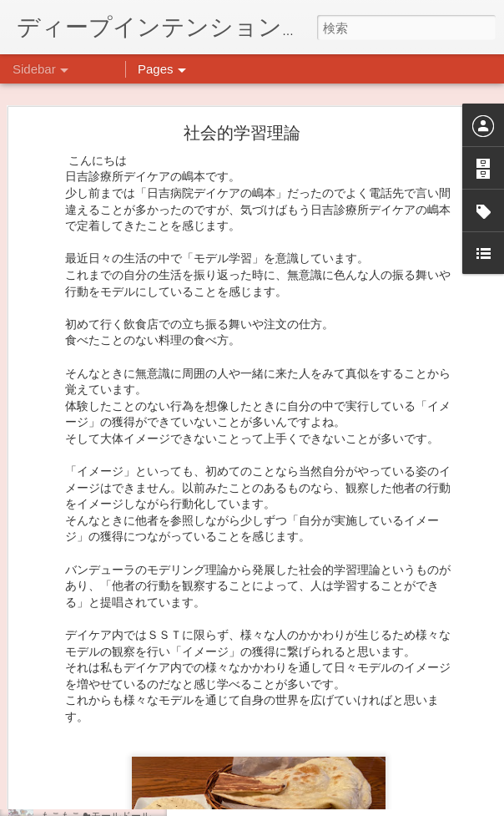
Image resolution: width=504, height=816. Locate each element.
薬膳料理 (61, 741)
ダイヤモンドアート (86, 778)
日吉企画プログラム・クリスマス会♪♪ (126, 628)
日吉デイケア (409, 735)
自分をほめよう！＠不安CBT (106, 666)
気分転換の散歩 (76, 703)
